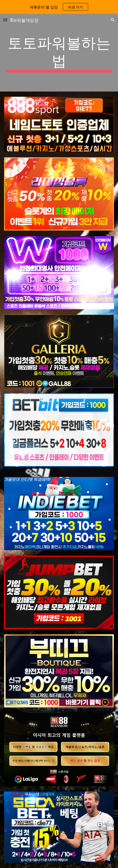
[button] (5, 20)
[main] (59, 53)
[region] (59, 7)
